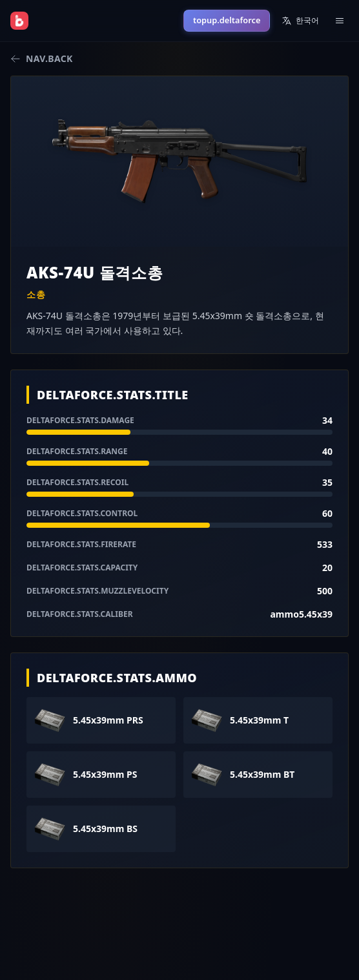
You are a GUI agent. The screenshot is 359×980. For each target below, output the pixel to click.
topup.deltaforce (227, 20)
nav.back (42, 58)
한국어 (300, 20)
